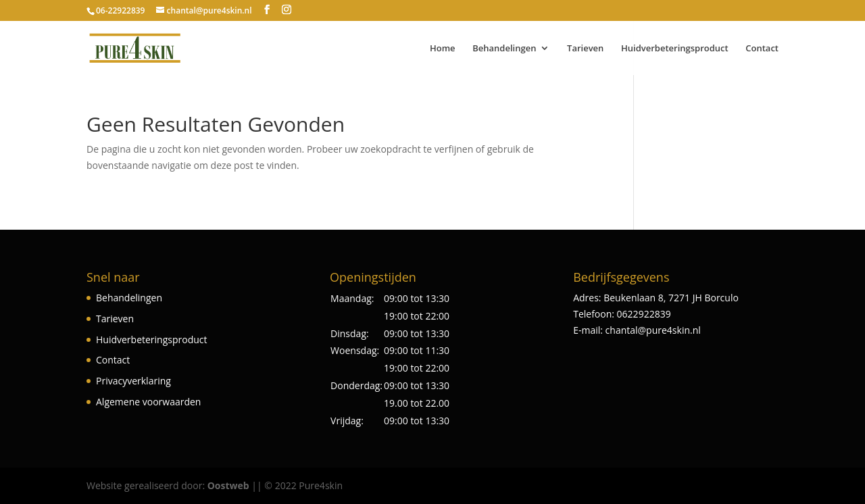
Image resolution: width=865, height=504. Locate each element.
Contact (762, 49)
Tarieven (585, 49)
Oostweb (228, 485)
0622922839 (644, 314)
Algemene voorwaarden (148, 402)
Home (443, 49)
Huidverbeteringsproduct (675, 49)
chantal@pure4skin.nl (653, 330)
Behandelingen (504, 49)
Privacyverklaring (133, 381)
